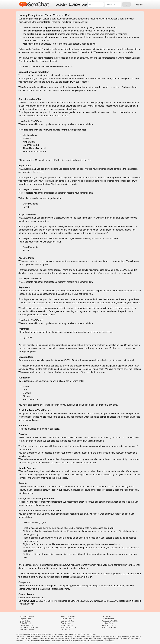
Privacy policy (68, 634)
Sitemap (48, 634)
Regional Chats (25, 619)
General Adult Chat (27, 617)
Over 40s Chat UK (67, 619)
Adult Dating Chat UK (110, 621)
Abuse (41, 634)
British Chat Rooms (109, 628)
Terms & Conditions (82, 634)
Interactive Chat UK (109, 625)
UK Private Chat (108, 619)
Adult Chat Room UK (68, 628)
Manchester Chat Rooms (29, 628)
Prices (55, 634)
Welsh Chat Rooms (68, 617)
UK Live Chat (107, 617)
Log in (127, 4)
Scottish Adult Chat (27, 630)
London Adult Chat (27, 625)
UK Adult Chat (25, 621)
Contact (93, 634)
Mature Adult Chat (67, 621)
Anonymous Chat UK (69, 625)
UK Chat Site (66, 630)
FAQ (60, 634)
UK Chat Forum (108, 623)
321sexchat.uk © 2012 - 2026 (27, 634)
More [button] (138, 5)
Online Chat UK (26, 623)
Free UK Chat (66, 623)
